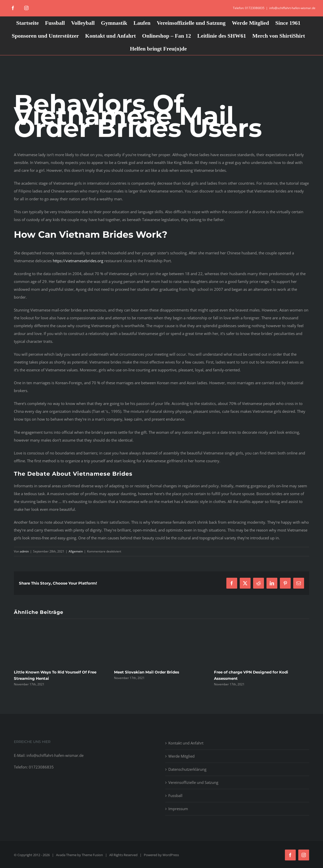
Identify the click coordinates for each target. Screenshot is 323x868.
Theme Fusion (92, 855)
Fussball (175, 795)
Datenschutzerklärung (187, 769)
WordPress (171, 855)
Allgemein (76, 551)
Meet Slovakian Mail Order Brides (147, 672)
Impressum (178, 809)
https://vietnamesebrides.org (78, 261)
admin (24, 551)
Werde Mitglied (181, 756)
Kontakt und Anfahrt (186, 743)
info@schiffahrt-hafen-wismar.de (292, 8)
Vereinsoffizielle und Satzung (193, 782)
